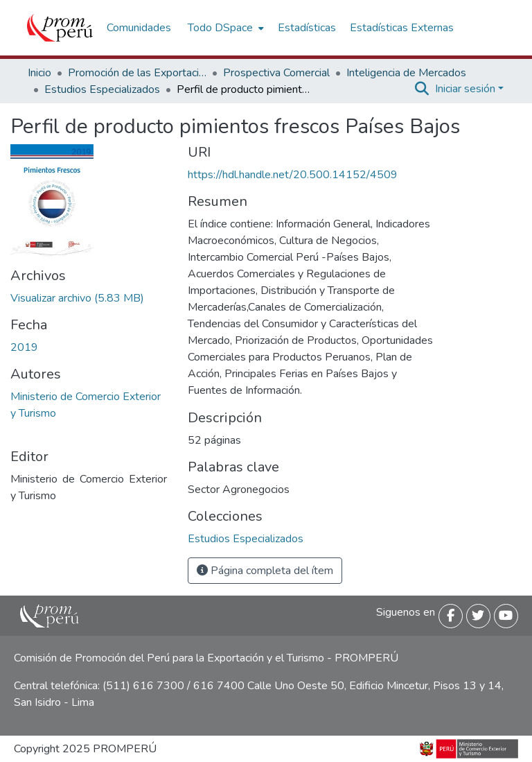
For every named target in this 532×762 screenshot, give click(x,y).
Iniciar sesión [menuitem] (465, 89)
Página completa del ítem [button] (265, 571)
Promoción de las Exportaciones (137, 73)
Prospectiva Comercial (276, 73)
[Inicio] (60, 28)
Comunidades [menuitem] (139, 28)
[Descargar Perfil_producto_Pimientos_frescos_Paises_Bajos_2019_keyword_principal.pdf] (77, 298)
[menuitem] (224, 28)
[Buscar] (422, 89)
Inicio (39, 73)
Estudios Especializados (102, 89)
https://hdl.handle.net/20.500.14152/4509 (293, 175)
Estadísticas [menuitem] (307, 28)
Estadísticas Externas (402, 28)
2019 (24, 347)
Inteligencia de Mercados (406, 73)
